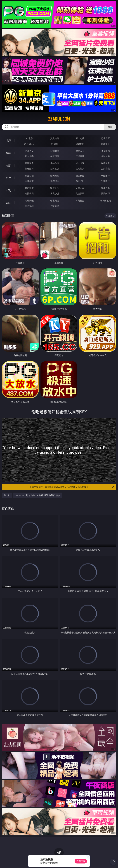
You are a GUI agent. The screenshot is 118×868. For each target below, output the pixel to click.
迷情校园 (29, 193)
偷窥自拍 (29, 176)
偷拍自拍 (55, 163)
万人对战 (80, 138)
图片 (8, 178)
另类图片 (105, 181)
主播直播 (80, 156)
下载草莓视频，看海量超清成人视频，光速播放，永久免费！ (72, 487)
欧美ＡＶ (80, 151)
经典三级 (55, 169)
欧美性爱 (105, 163)
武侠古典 (105, 188)
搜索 (110, 127)
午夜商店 (55, 201)
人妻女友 (80, 188)
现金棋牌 (80, 144)
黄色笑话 (80, 193)
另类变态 (105, 169)
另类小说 (55, 193)
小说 (8, 190)
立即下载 (81, 861)
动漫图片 (105, 176)
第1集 (7, 495)
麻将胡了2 (29, 144)
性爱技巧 (105, 193)
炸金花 (55, 144)
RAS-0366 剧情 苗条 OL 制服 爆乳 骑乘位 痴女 (38, 495)
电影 (8, 165)
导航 (8, 203)
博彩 (8, 141)
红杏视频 (29, 206)
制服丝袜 (29, 169)
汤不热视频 (105, 201)
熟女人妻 (29, 156)
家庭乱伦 (55, 188)
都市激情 (29, 188)
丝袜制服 (55, 156)
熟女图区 (80, 181)
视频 (8, 153)
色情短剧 (55, 206)
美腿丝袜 (29, 181)
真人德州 (55, 138)
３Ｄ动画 (105, 151)
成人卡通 (80, 163)
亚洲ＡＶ (29, 151)
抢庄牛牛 (105, 144)
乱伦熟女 (80, 169)
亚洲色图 (55, 176)
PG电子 (29, 138)
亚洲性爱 (29, 163)
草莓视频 (80, 201)
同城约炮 (29, 201)
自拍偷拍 (55, 151)
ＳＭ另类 (105, 156)
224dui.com (59, 119)
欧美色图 (80, 176)
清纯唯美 (55, 181)
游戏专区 (105, 138)
